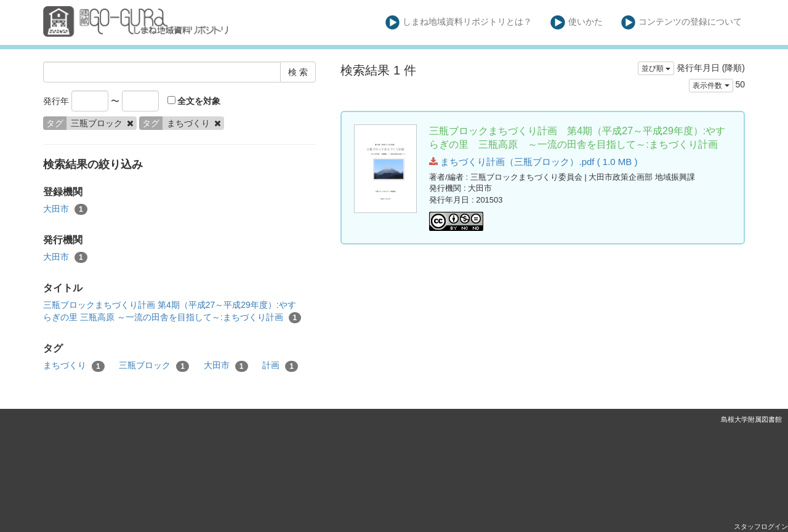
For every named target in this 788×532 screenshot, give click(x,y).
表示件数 (711, 86)
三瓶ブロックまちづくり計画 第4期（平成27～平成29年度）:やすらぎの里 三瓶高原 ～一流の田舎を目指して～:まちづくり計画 (172, 312)
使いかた (577, 22)
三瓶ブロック (154, 366)
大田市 (65, 209)
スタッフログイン (761, 526)
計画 (280, 366)
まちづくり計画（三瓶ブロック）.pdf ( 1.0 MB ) (533, 162)
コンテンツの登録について (682, 22)
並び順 (656, 68)
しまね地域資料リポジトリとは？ (459, 22)
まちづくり (74, 366)
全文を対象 (194, 101)
